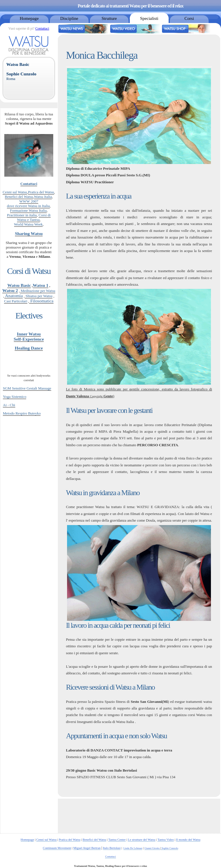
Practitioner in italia (22, 215)
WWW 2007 (29, 201)
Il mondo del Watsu (188, 840)
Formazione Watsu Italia (28, 210)
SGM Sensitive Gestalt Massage (27, 388)
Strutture (109, 18)
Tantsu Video (166, 840)
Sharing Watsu (29, 233)
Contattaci (42, 29)
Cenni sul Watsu (15, 192)
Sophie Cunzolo (169, 848)
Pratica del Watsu (41, 192)
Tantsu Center (117, 840)
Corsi (189, 18)
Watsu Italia (43, 197)
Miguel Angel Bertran (87, 848)
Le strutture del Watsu (141, 840)
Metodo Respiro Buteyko (22, 413)
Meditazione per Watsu (38, 291)
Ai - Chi (9, 405)
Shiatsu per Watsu (39, 296)
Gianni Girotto (152, 848)
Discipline (69, 18)
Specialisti (149, 18)
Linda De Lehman (133, 848)
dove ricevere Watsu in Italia (28, 206)
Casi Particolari (16, 301)
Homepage (29, 18)
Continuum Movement (57, 848)
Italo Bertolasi (112, 848)
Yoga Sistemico (15, 397)
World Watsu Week (28, 224)
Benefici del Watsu (19, 197)
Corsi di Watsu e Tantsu (34, 217)
